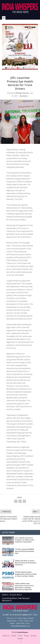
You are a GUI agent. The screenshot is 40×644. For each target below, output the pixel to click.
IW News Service (22, 93)
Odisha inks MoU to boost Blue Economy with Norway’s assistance (26, 563)
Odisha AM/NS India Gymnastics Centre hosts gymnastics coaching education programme (24, 586)
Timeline (20, 639)
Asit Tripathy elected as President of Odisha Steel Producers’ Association (24, 540)
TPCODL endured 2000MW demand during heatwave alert (25, 551)
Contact (13, 636)
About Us (6, 636)
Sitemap (33, 636)
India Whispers (23, 632)
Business (24, 96)
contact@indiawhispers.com (20, 626)
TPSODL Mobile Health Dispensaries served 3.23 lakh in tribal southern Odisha (26, 574)
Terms (20, 636)
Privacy (26, 636)
